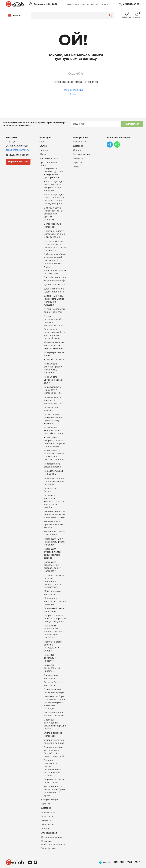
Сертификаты (48, 848)
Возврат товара (49, 800)
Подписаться (132, 124)
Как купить (47, 816)
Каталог (74, 94)
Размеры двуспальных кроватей (51, 658)
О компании (73, 4)
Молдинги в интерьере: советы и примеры (55, 601)
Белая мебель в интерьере (52, 225)
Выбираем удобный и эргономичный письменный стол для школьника (55, 259)
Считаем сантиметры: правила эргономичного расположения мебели (52, 768)
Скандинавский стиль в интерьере (54, 691)
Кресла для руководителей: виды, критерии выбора (53, 553)
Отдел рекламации (51, 837)
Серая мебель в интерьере (53, 684)
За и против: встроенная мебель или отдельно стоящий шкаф (55, 334)
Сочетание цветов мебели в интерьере (55, 714)
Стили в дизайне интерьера (53, 734)
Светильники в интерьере (52, 677)
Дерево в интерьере (55, 285)
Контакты (104, 4)
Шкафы (43, 154)
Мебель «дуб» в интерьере (52, 593)
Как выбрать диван (54, 360)
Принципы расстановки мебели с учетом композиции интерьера (53, 632)
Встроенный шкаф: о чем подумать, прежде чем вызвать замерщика (55, 246)
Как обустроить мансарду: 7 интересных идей (54, 390)
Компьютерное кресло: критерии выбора (54, 524)
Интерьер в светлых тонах (55, 354)
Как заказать (48, 812)
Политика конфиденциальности (53, 843)
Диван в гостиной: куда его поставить (54, 290)
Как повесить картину (51, 409)
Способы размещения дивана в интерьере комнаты (55, 724)
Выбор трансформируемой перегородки (55, 270)
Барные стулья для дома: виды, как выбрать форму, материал (54, 186)
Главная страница (74, 90)
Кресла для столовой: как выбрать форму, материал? (53, 566)
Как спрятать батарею (51, 490)
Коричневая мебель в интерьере (55, 533)
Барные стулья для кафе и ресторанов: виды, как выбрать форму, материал (55, 199)
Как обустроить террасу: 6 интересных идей (54, 400)
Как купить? (79, 142)
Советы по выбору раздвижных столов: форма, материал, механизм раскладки (55, 702)
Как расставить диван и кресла (52, 465)
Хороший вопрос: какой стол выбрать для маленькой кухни (55, 791)
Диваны (44, 150)
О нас (76, 167)
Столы (43, 142)
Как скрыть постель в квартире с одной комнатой (55, 481)
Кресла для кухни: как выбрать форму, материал (55, 542)
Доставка (85, 4)
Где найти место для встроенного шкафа (55, 279)
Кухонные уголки (49, 158)
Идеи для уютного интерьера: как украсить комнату (54, 345)
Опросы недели (50, 833)
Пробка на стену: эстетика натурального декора (53, 646)
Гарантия (46, 804)
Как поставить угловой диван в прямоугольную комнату (53, 419)
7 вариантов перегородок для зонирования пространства (53, 173)
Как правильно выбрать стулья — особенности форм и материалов (54, 442)
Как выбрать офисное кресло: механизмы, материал (53, 368)
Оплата (95, 4)
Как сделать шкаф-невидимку (54, 472)
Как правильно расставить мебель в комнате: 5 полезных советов (54, 455)
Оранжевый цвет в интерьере (54, 610)
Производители (48, 163)
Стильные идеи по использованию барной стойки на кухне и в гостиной (54, 752)
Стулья (43, 146)
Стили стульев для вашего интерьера (54, 741)
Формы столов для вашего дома (54, 781)
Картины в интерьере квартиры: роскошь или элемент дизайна (55, 501)
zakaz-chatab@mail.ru (18, 150)
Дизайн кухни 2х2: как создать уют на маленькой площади (54, 300)
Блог (44, 166)
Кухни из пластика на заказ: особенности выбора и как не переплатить (54, 581)
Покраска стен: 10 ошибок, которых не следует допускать (55, 619)
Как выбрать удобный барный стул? (53, 380)
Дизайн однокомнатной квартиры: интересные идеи (54, 321)
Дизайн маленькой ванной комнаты (54, 310)
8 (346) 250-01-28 (131, 4)
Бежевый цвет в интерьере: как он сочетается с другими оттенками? (54, 214)
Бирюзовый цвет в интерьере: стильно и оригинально (55, 234)
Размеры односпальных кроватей (52, 668)
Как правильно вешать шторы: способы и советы (54, 430)
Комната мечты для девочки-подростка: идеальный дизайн (55, 514)
